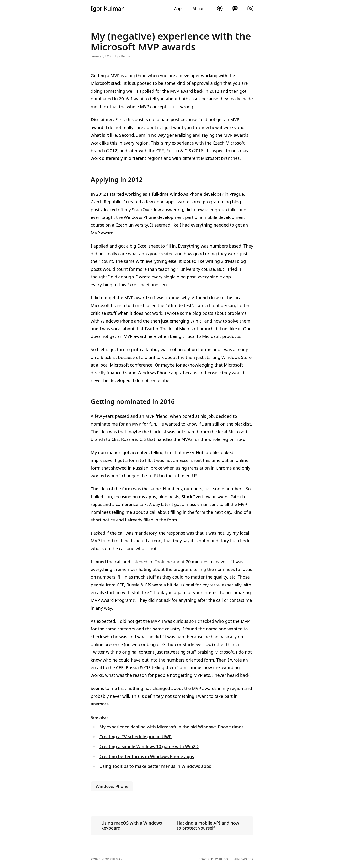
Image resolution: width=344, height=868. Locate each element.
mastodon (235, 9)
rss (250, 9)
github (220, 9)
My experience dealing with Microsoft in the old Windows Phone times (171, 727)
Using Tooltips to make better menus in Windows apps (155, 766)
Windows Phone (112, 786)
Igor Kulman (108, 8)
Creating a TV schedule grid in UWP (135, 737)
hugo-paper (244, 859)
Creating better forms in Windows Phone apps (147, 756)
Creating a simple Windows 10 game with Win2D (149, 746)
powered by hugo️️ (213, 859)
